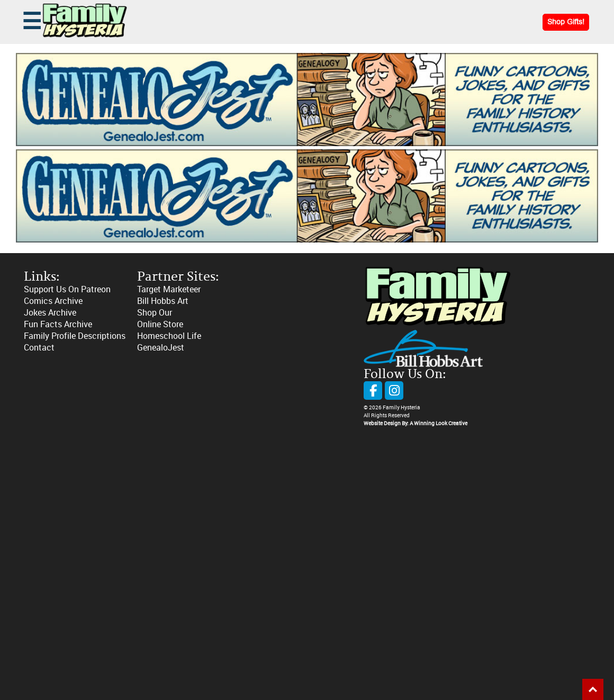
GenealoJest (161, 348)
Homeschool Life (169, 336)
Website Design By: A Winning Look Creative (416, 424)
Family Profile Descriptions (75, 336)
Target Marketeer (169, 289)
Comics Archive (53, 301)
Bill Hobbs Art (163, 301)
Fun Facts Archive (58, 324)
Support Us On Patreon (67, 289)
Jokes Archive (50, 313)
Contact (39, 348)
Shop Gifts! (566, 22)
